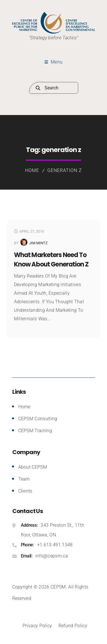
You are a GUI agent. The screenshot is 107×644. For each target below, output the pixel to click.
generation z (65, 170)
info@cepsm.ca (52, 556)
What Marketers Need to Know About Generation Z (51, 260)
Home (32, 170)
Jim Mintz (38, 243)
